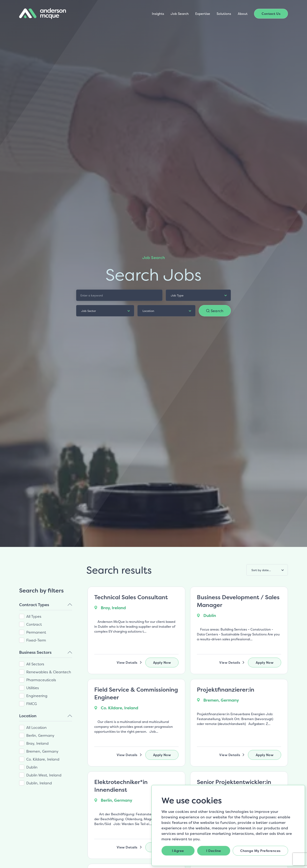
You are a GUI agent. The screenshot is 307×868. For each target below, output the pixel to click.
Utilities (33, 688)
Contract (34, 624)
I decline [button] (214, 851)
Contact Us (271, 14)
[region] (47, 686)
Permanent (36, 632)
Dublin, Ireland (39, 783)
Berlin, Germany (40, 735)
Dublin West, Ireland (44, 775)
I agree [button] (178, 851)
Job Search (180, 14)
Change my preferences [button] (260, 851)
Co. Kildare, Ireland (43, 759)
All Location (36, 728)
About (243, 14)
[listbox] (198, 295)
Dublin (32, 767)
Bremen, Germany (42, 751)
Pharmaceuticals (41, 680)
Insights (158, 14)
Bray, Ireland (37, 743)
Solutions (224, 14)
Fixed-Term (36, 640)
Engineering (37, 696)
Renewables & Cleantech (49, 672)
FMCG (32, 704)
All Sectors (35, 664)
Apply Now (162, 662)
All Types (34, 616)
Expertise (203, 14)
